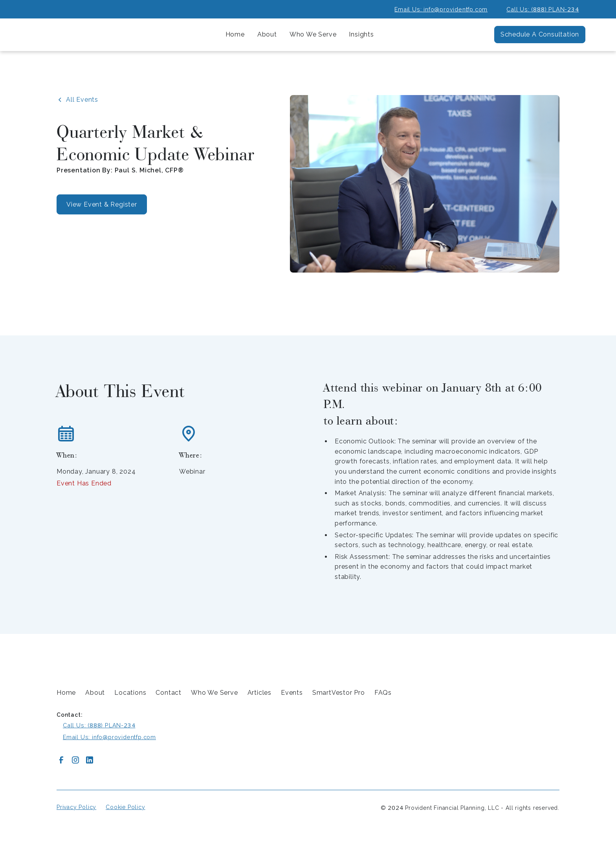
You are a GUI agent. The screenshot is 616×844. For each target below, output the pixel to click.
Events (292, 693)
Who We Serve (214, 693)
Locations (130, 693)
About (95, 693)
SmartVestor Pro (339, 693)
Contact (169, 693)
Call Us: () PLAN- (543, 9)
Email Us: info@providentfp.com (441, 9)
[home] (78, 35)
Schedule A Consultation (540, 34)
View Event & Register (102, 204)
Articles (259, 693)
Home (235, 34)
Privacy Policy (76, 807)
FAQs (383, 693)
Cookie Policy (125, 807)
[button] (267, 35)
